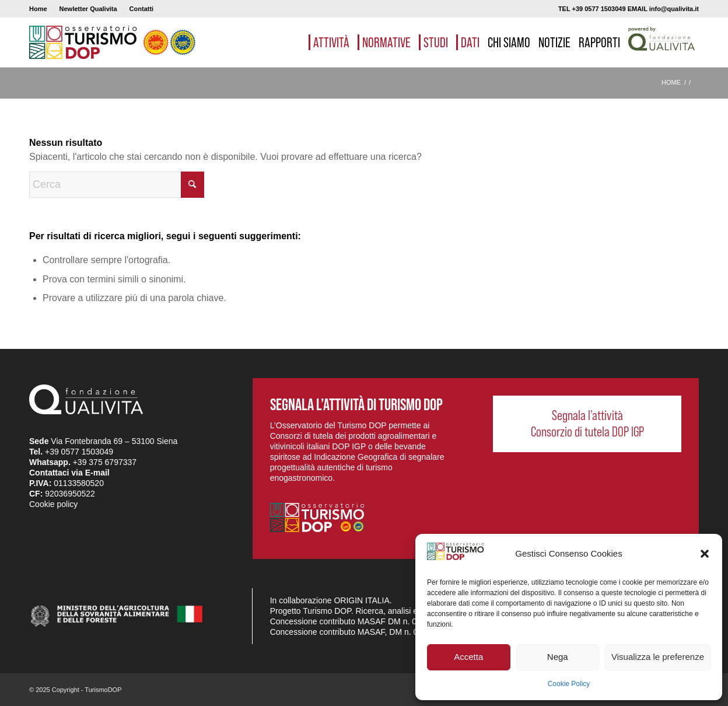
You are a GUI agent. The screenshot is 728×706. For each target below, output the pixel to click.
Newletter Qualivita (88, 9)
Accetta (468, 657)
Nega (558, 657)
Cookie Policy (569, 684)
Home (38, 9)
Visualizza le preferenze (658, 657)
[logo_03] (112, 42)
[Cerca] (117, 185)
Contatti (142, 9)
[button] (705, 554)
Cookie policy (53, 504)
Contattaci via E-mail (69, 473)
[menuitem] (41, 9)
